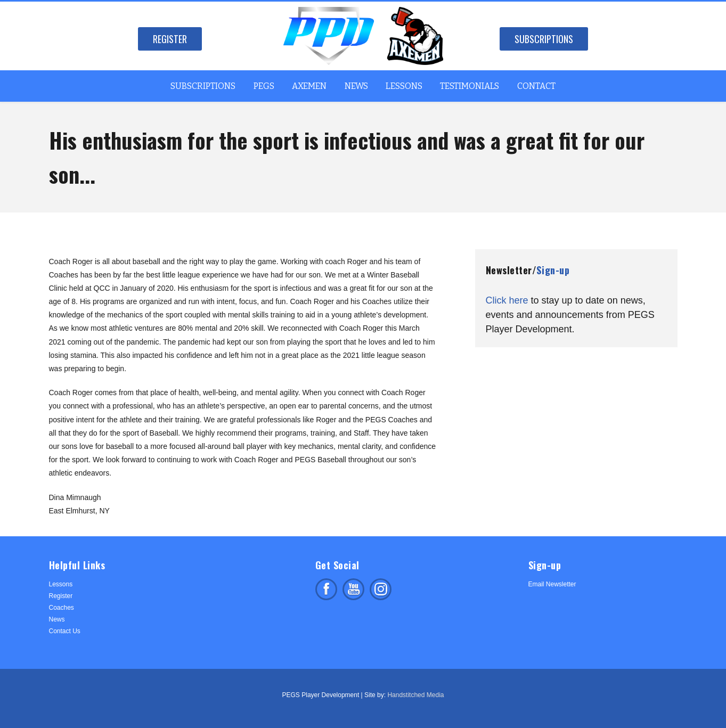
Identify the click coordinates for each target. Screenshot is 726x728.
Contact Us (65, 631)
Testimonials (470, 86)
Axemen (309, 86)
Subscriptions (544, 39)
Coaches (62, 608)
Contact (536, 86)
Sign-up (553, 270)
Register (170, 39)
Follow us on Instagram (381, 589)
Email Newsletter (552, 584)
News (356, 86)
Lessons (404, 86)
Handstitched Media (415, 695)
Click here (507, 300)
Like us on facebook (326, 589)
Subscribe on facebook (353, 589)
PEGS (264, 86)
